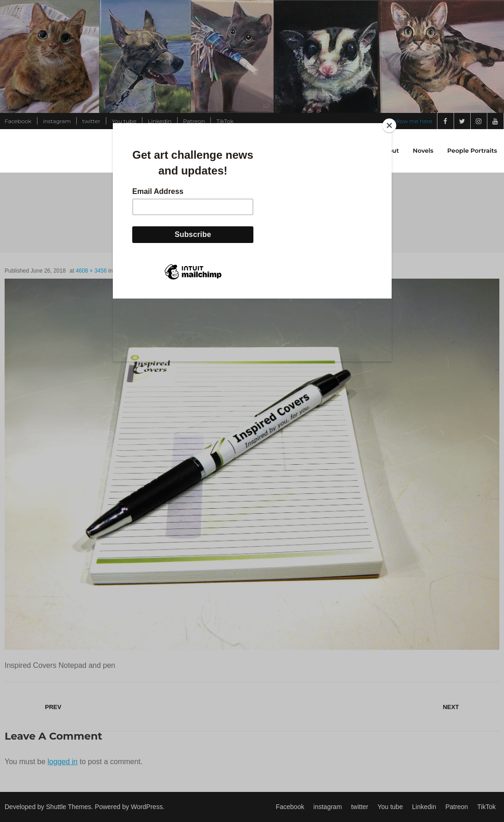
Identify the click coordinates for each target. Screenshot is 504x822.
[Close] (389, 125)
